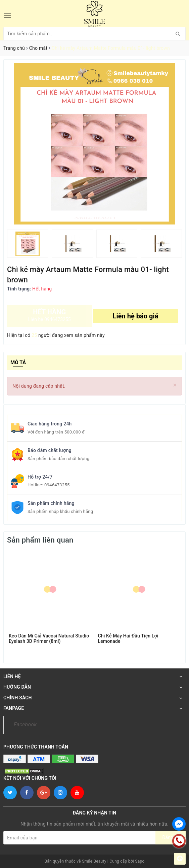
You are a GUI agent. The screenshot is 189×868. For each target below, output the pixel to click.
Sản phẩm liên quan (40, 540)
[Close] (175, 385)
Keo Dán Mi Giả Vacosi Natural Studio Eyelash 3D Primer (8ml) (49, 638)
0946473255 (57, 485)
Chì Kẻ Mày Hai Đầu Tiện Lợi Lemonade (128, 638)
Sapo (140, 861)
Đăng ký (171, 837)
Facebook (25, 724)
